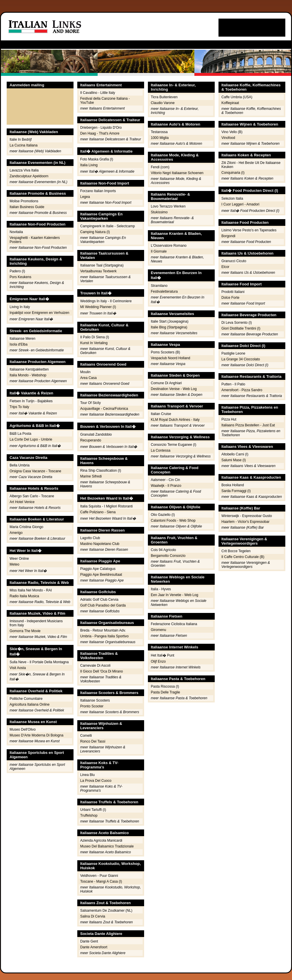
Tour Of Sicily (91, 403)
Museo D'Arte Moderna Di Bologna (36, 735)
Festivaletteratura (164, 292)
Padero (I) (17, 271)
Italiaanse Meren (23, 339)
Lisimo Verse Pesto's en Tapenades (249, 230)
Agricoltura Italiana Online (29, 704)
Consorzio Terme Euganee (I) (174, 445)
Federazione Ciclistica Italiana (174, 624)
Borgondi (228, 236)
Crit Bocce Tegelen (236, 551)
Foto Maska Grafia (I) (97, 159)
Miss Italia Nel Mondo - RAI (31, 590)
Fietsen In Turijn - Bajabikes (31, 401)
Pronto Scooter (92, 706)
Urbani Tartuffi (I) (93, 810)
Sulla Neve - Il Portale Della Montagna (39, 662)
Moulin (85, 372)
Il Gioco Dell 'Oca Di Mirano (102, 671)
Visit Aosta (18, 668)
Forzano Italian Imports (98, 191)
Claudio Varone (163, 103)
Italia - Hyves (161, 589)
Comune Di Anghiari (166, 383)
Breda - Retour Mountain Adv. (103, 630)
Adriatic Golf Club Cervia (99, 600)
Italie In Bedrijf (21, 140)
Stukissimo (159, 212)
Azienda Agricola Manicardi (101, 840)
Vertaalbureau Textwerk (98, 271)
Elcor (225, 267)
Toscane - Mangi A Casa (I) (101, 881)
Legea (85, 197)
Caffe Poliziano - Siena (98, 512)
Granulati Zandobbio (96, 434)
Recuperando (91, 440)
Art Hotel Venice (22, 502)
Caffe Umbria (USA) (237, 97)
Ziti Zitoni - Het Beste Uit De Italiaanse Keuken (251, 165)
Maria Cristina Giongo (26, 527)
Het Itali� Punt (163, 655)
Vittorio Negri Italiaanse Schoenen (177, 173)
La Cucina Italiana (24, 145)
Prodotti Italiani (233, 292)
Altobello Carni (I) (235, 454)
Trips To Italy (19, 407)
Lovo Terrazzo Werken (168, 206)
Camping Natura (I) (95, 232)
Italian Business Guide (27, 207)
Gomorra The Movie (25, 631)
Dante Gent (89, 941)
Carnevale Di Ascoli (95, 666)
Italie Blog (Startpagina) (169, 327)
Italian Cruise (161, 414)
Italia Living (89, 165)
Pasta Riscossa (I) (165, 686)
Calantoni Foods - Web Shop (173, 521)
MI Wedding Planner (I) (98, 307)
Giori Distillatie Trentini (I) (241, 328)
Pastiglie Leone (233, 353)
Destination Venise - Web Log (174, 389)
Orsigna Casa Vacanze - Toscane (35, 471)
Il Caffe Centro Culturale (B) (243, 557)
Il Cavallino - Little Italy (98, 93)
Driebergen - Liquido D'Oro (101, 128)
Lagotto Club (90, 538)
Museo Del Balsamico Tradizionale (107, 846)
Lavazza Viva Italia (24, 170)
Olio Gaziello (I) (163, 515)
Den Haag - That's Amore (100, 133)
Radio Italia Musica (24, 596)
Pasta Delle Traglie (165, 692)
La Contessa (161, 450)
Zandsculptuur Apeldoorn (29, 176)
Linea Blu (87, 775)
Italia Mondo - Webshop (28, 375)
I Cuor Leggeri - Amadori (240, 204)
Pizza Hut (229, 419)
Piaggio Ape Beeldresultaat (101, 575)
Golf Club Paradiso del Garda (103, 605)
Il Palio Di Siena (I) (95, 337)
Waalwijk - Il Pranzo (166, 486)
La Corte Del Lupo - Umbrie (31, 439)
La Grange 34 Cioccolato (241, 359)
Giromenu (158, 630)
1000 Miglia (160, 138)
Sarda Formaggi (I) (236, 491)
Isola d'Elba (19, 344)
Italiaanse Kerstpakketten (29, 369)
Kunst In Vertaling (94, 343)
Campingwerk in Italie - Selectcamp (108, 226)
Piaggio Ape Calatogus (98, 569)
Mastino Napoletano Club (100, 544)
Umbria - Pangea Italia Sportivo (104, 636)
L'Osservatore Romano (169, 246)
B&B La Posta (20, 434)
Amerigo (16, 533)
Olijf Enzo (158, 661)
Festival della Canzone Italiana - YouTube (105, 101)
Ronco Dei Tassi (93, 741)
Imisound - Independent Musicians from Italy (36, 623)
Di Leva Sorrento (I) (237, 323)
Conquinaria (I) (233, 173)
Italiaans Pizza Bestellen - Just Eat (248, 425)
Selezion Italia (232, 198)
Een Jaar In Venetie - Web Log (174, 595)
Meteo (14, 564)
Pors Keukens (20, 277)
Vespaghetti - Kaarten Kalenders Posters (35, 240)
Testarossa (159, 132)
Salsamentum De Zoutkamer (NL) (106, 911)
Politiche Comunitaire (26, 699)
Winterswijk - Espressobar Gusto (247, 516)
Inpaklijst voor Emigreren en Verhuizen (39, 313)
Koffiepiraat (230, 103)
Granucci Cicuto (234, 261)
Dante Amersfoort (94, 947)
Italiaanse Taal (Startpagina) (102, 265)
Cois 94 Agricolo (163, 550)
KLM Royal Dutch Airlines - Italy (175, 420)
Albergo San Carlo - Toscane (32, 496)
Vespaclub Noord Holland (170, 358)
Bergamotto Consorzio (168, 556)
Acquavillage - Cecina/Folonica (104, 409)
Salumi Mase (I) (234, 460)
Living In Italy (20, 307)
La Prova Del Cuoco (96, 781)
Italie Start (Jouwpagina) (170, 321)
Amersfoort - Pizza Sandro (242, 390)
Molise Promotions (24, 201)
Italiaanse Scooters (95, 700)
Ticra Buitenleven (164, 97)
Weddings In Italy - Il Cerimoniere (106, 301)
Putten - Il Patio (233, 384)
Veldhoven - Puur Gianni (99, 876)
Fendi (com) (160, 167)
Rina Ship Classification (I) (101, 471)
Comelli (86, 736)
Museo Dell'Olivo (23, 729)
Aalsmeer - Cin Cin (165, 480)
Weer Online (19, 559)
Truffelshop (89, 816)
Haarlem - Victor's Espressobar (245, 522)
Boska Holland (233, 485)
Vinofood (228, 138)
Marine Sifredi (91, 476)
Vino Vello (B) (232, 132)
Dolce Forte (230, 298)
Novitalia (16, 232)
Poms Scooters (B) (165, 352)
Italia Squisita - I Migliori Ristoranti (106, 506)
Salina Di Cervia (93, 916)
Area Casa (88, 378)
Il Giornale (159, 251)
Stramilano (159, 286)
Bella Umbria (20, 465)
